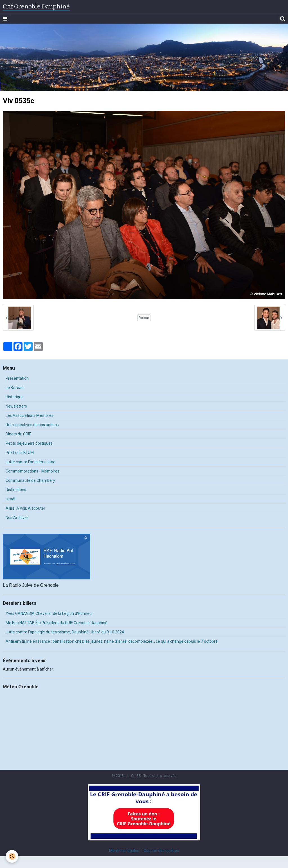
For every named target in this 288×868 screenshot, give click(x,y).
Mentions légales (124, 851)
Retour (144, 318)
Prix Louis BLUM (20, 453)
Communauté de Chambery (30, 480)
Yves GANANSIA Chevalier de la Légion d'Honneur (49, 613)
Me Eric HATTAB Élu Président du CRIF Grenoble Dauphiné (57, 623)
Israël (10, 499)
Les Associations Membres (30, 415)
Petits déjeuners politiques (29, 443)
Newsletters (16, 406)
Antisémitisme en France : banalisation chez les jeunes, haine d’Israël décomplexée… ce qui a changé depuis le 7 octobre (112, 641)
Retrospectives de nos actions (32, 425)
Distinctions (16, 490)
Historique (15, 397)
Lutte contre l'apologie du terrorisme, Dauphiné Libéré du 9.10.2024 (65, 632)
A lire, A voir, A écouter (25, 508)
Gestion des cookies (161, 851)
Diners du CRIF (18, 434)
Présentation (17, 378)
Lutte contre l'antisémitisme (31, 462)
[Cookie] (12, 856)
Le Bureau (15, 388)
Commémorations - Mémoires (32, 471)
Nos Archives (17, 518)
